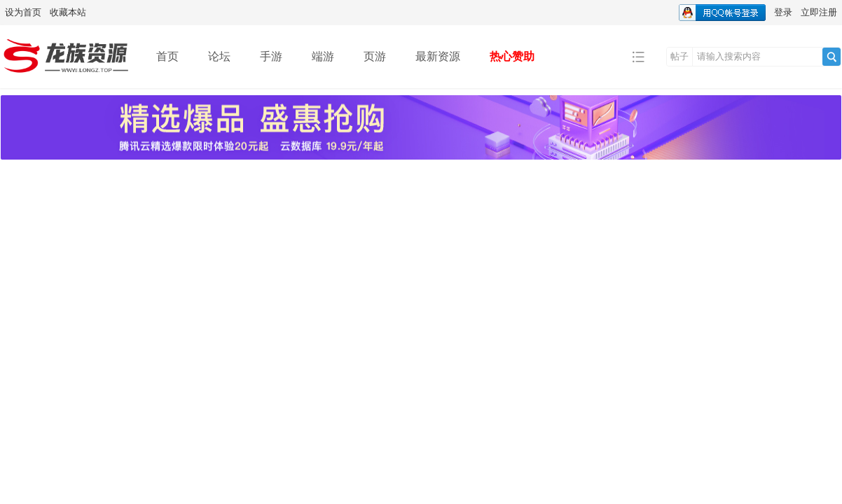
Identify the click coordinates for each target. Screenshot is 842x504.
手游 (271, 56)
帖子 (679, 56)
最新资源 (438, 56)
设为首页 (23, 12)
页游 (375, 56)
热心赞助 (512, 56)
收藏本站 (68, 12)
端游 (323, 56)
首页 (167, 56)
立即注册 (819, 12)
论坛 (219, 56)
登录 (783, 12)
